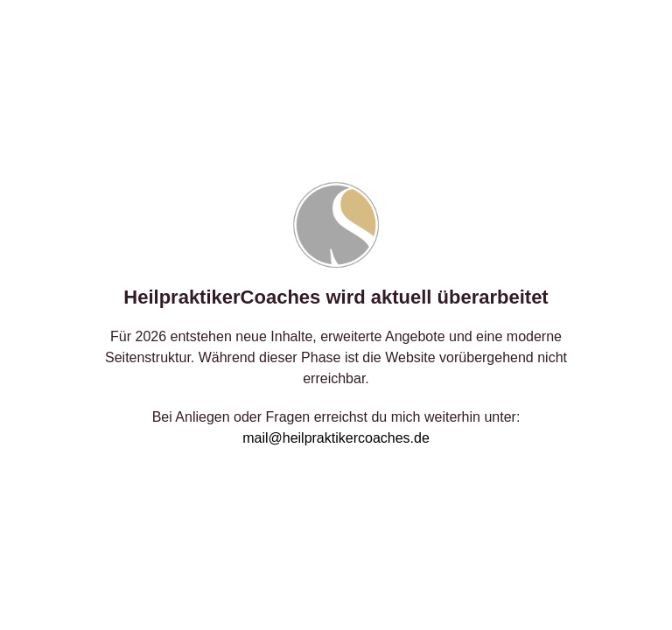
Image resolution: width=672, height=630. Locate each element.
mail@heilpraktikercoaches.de (336, 438)
